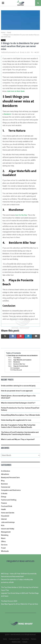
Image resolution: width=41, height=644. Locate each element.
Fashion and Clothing (9, 500)
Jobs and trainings (8, 522)
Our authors (25, 639)
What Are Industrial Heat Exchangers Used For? (18, 403)
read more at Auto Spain (16, 91)
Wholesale (5, 551)
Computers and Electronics (11, 490)
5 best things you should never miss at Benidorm (23, 355)
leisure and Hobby (8, 529)
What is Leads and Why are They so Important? (18, 439)
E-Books (4, 494)
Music (3, 538)
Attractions (5, 474)
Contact (25, 642)
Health (3, 509)
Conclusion (16, 368)
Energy (4, 497)
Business (4, 484)
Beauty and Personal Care (10, 477)
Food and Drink (7, 506)
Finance (4, 503)
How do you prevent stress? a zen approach (17, 391)
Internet (4, 519)
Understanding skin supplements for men (16, 420)
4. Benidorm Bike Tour (18, 364)
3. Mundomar (15, 362)
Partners (34, 639)
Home (5, 639)
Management (6, 532)
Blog (3, 481)
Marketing (5, 535)
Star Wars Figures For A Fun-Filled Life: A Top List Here (20, 604)
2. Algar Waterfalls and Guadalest (21, 360)
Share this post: (18, 370)
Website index (16, 642)
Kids (3, 525)
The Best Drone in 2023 (9, 601)
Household (5, 516)
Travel (3, 40)
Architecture (6, 471)
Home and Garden (8, 513)
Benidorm (8, 114)
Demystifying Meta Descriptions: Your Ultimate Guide (20, 415)
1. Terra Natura (15, 358)
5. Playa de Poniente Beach (19, 366)
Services (4, 545)
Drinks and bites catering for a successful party (18, 386)
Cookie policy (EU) (14, 639)
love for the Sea (21, 215)
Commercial (6, 487)
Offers (3, 541)
